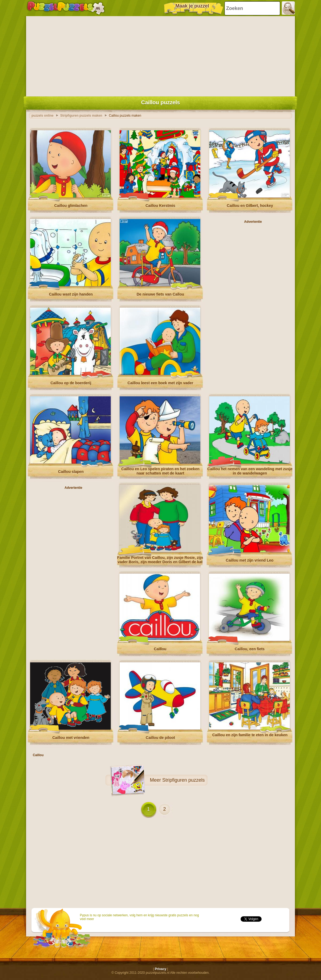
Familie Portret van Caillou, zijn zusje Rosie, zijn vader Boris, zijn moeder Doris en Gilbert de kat (160, 560)
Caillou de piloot (160, 738)
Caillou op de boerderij (71, 383)
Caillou (160, 649)
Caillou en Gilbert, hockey (250, 206)
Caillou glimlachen (71, 206)
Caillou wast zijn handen (71, 294)
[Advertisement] (160, 55)
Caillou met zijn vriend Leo (250, 560)
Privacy (161, 969)
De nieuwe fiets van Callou (160, 294)
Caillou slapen (71, 472)
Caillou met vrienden (71, 738)
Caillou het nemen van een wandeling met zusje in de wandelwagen (250, 471)
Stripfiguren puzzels (183, 780)
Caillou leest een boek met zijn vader (160, 383)
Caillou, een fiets (250, 649)
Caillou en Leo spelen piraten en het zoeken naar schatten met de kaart (160, 471)
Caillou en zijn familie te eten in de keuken (250, 735)
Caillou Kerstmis (160, 206)
